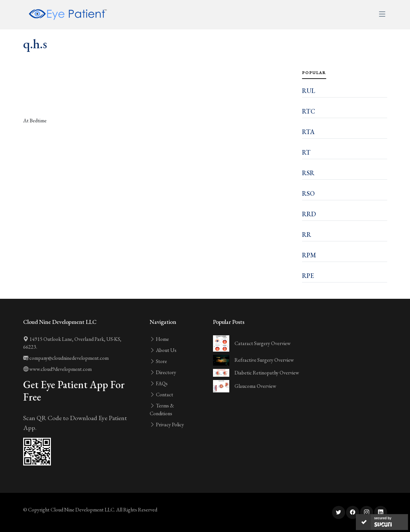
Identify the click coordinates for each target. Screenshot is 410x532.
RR (307, 235)
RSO (308, 193)
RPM (309, 255)
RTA (308, 132)
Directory (163, 372)
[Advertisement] (159, 99)
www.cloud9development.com (57, 369)
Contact (161, 395)
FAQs (159, 383)
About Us (163, 350)
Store (158, 361)
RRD (309, 214)
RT (306, 152)
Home (159, 339)
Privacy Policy (167, 425)
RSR (308, 173)
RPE (308, 276)
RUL (309, 91)
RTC (309, 111)
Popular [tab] (314, 73)
